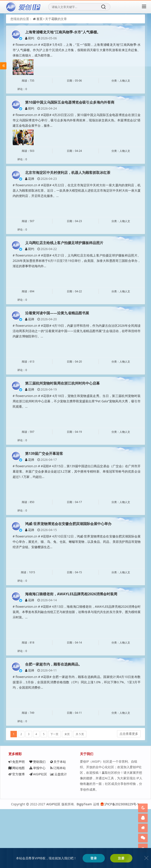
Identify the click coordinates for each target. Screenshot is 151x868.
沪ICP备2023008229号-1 (120, 863)
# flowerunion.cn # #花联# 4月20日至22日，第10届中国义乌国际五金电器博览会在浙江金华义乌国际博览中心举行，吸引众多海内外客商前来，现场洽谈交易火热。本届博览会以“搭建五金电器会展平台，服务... (83, 126)
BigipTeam (84, 863)
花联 (54, 19)
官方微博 (17, 842)
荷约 (30, 38)
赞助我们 (48, 823)
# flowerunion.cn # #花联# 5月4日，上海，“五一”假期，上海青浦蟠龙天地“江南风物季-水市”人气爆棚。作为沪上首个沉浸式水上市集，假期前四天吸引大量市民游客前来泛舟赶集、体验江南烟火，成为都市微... (83, 50)
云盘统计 (17, 848)
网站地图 (48, 830)
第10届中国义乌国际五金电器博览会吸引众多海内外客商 (70, 108)
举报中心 (17, 836)
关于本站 (16, 830)
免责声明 (17, 823)
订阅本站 (48, 836)
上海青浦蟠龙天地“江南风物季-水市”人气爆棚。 (63, 32)
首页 (40, 19)
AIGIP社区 (49, 842)
